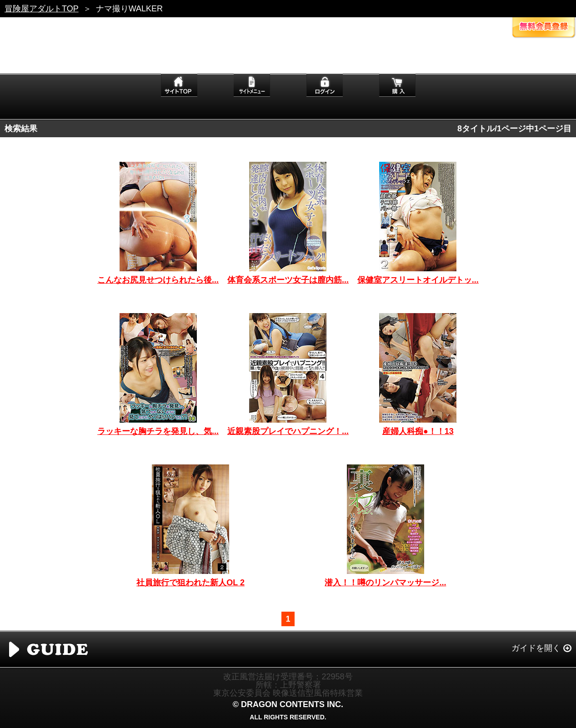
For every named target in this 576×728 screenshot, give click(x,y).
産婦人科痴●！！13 (418, 431)
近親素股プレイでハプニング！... (288, 431)
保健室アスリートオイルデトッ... (418, 280)
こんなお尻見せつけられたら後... (158, 280)
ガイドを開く (536, 648)
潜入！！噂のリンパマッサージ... (385, 583)
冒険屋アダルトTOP (42, 9)
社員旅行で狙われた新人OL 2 (190, 583)
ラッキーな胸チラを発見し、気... (158, 431)
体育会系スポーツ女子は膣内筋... (288, 280)
